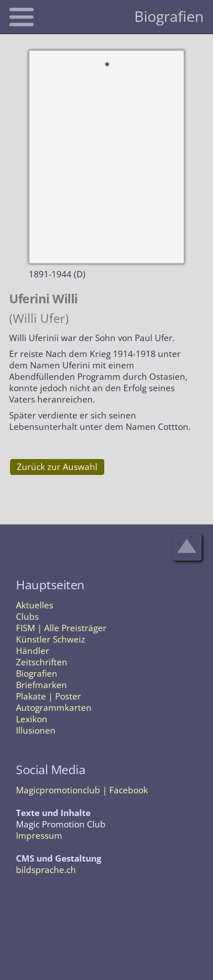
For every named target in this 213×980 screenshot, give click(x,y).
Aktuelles (35, 605)
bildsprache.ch (46, 870)
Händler (33, 651)
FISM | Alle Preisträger (61, 628)
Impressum (39, 836)
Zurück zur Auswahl (57, 467)
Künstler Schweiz (51, 639)
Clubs (27, 617)
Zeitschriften (42, 662)
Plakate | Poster (48, 696)
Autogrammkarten (54, 708)
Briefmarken (41, 685)
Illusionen (36, 730)
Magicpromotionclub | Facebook (82, 790)
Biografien (37, 674)
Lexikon (32, 719)
